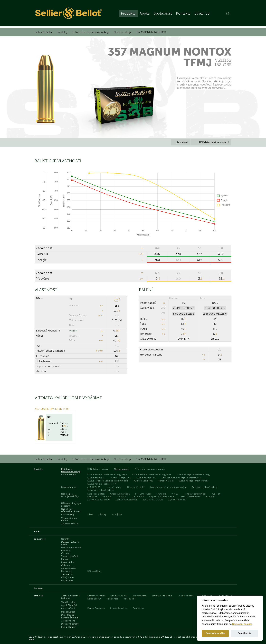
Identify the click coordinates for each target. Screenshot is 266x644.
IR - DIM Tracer (143, 494)
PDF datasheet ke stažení (211, 142)
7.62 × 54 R (138, 497)
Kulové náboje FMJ (143, 481)
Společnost (163, 14)
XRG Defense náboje (98, 469)
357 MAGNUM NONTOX (151, 32)
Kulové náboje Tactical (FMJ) (102, 484)
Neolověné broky (136, 487)
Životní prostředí (70, 556)
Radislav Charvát (119, 596)
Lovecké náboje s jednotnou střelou (168, 487)
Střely (90, 514)
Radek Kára (112, 599)
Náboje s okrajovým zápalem (71, 505)
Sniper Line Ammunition (162, 497)
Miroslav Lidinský (70, 624)
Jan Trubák (129, 599)
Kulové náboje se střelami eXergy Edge (107, 475)
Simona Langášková (162, 596)
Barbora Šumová (70, 618)
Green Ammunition (120, 494)
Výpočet (73, 331)
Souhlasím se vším (215, 633)
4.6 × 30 (216, 494)
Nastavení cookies (242, 624)
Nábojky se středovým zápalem (71, 510)
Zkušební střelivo (70, 524)
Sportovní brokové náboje (101, 490)
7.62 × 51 (122, 497)
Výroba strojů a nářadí (69, 519)
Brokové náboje (69, 487)
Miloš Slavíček (68, 615)
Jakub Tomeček (69, 605)
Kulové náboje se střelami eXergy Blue (152, 475)
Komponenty (68, 514)
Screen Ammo (166, 481)
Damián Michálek (96, 596)
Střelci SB (202, 14)
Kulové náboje (68, 475)
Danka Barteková (96, 608)
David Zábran (94, 599)
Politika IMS (67, 580)
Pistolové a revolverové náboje (91, 32)
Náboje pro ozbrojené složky (70, 495)
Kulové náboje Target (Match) (193, 481)
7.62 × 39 (107, 497)
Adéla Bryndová (186, 596)
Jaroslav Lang (68, 621)
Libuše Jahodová (119, 608)
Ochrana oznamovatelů (68, 566)
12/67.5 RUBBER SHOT (99, 500)
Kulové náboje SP (96, 478)
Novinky (65, 539)
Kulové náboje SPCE (121, 478)
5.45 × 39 (211, 497)
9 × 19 (175, 494)
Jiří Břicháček (140, 596)
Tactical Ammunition (190, 497)
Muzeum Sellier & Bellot (70, 543)
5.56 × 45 (92, 497)
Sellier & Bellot (44, 32)
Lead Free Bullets (96, 494)
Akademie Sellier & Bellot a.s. (71, 597)
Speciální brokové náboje (205, 487)
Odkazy (65, 553)
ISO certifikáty (94, 571)
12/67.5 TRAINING (177, 500)
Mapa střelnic (68, 562)
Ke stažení (66, 571)
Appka (145, 14)
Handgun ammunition (195, 494)
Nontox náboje (123, 32)
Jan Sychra (139, 608)
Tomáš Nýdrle (68, 602)
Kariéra (65, 559)
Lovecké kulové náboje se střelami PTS (181, 478)
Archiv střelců (68, 608)
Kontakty (183, 14)
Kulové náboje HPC (146, 478)
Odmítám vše (244, 633)
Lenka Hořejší (68, 627)
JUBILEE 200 (94, 487)
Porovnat (181, 142)
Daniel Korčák (68, 612)
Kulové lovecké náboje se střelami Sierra (108, 481)
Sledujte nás (67, 574)
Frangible (161, 494)
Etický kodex (68, 577)
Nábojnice (117, 514)
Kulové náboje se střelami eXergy (193, 475)
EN (228, 14)
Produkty (128, 14)
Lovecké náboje (114, 487)
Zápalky (102, 514)
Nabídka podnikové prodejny (71, 549)
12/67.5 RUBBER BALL (127, 500)
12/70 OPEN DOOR (153, 500)
